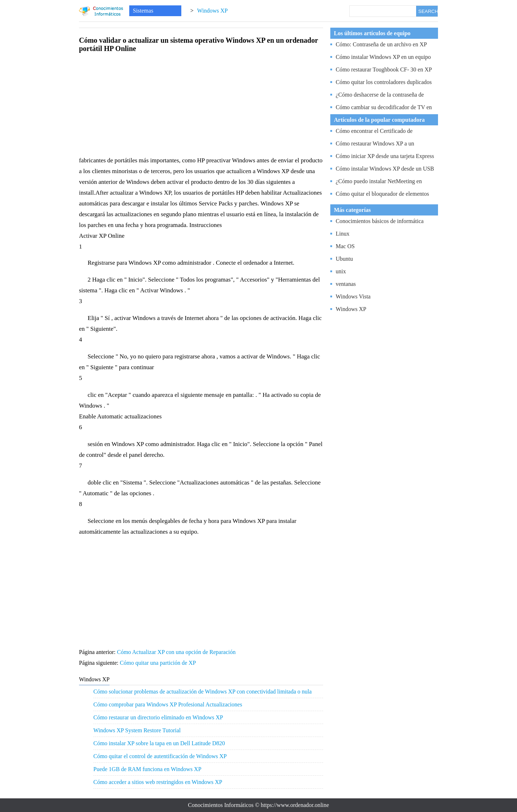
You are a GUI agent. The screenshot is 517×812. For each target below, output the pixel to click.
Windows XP (212, 11)
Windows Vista (353, 296)
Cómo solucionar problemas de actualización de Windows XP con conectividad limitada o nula (202, 692)
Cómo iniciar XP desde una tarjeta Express (385, 156)
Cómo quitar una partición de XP (159, 663)
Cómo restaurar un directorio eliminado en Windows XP (158, 717)
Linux (343, 234)
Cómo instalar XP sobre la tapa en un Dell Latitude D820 (159, 743)
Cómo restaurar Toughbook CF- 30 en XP (384, 69)
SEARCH (428, 11)
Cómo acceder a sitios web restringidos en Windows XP (158, 782)
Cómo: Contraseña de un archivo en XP (381, 44)
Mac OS (345, 246)
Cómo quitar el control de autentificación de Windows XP (160, 756)
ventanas (346, 284)
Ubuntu (344, 259)
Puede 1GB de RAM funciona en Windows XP (147, 769)
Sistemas (143, 11)
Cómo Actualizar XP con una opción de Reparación (177, 652)
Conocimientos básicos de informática (380, 221)
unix (341, 271)
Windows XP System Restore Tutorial (137, 730)
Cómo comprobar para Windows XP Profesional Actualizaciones (168, 704)
